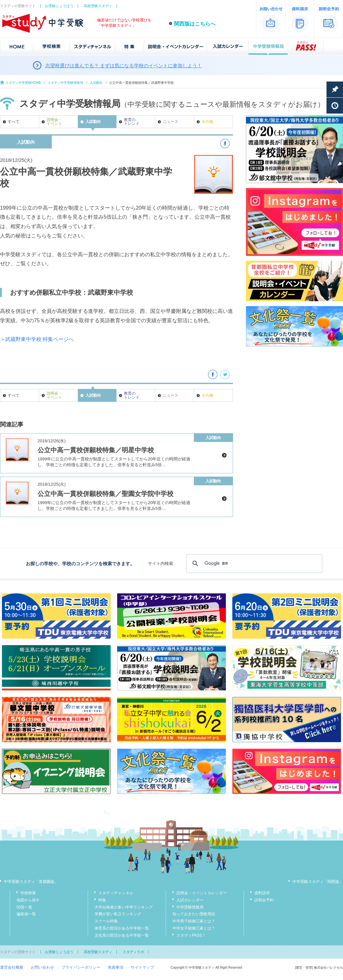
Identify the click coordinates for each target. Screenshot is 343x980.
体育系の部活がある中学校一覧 (122, 928)
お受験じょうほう (59, 6)
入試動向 (96, 83)
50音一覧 (24, 907)
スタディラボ (133, 952)
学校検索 (28, 893)
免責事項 (116, 967)
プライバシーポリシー (81, 967)
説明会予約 (264, 900)
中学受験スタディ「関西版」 (318, 882)
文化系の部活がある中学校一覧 (122, 935)
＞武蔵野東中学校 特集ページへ (37, 339)
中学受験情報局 (190, 907)
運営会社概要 (12, 967)
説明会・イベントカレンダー (202, 893)
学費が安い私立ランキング (118, 914)
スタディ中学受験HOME (23, 83)
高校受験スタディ (98, 6)
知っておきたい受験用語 (194, 914)
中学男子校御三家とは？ (194, 921)
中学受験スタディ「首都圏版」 (31, 882)
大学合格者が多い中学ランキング (124, 907)
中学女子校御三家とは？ (194, 928)
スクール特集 (106, 921)
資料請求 (262, 893)
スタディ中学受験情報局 (65, 83)
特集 (102, 900)
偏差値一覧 (26, 914)
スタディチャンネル (116, 893)
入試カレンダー (190, 900)
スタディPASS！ (191, 935)
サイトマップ (142, 967)
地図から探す (28, 900)
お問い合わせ (42, 967)
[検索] (253, 564)
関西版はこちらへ (195, 24)
